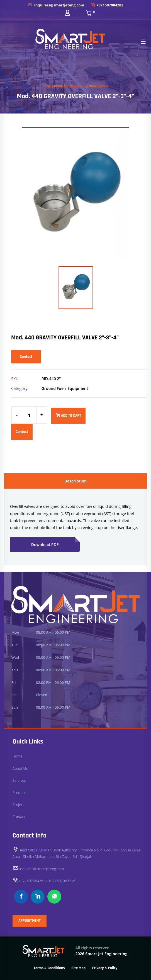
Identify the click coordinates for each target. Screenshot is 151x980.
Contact (26, 357)
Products (20, 793)
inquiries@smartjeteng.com (56, 5)
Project (18, 805)
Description (76, 481)
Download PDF (55, 542)
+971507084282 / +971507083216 (44, 881)
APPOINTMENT (30, 921)
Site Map (78, 968)
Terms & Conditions (49, 968)
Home (18, 756)
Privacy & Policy (105, 968)
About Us (20, 768)
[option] (75, 194)
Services (19, 780)
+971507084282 (107, 5)
